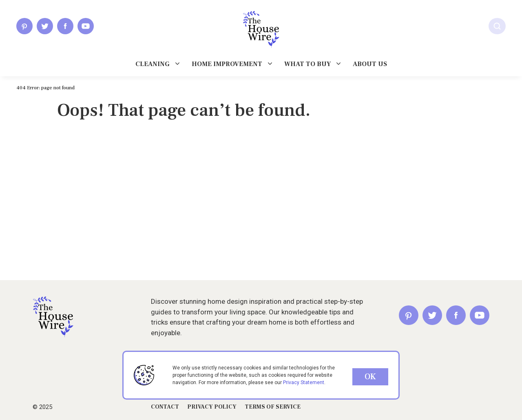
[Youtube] (86, 26)
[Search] (497, 26)
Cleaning (153, 64)
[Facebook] (65, 26)
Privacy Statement (304, 382)
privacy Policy (212, 407)
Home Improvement (227, 64)
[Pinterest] (24, 26)
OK (370, 377)
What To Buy (307, 64)
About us (370, 64)
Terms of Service (273, 407)
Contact (165, 407)
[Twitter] (45, 26)
